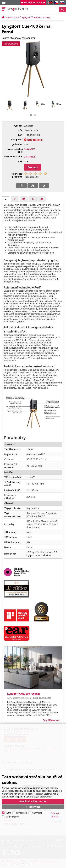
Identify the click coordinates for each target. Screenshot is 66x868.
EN (50, 3)
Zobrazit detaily (55, 815)
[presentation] (6, 199)
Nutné (8, 813)
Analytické (37, 813)
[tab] (6, 199)
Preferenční (22, 813)
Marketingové (12, 817)
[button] (31, 115)
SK (62, 3)
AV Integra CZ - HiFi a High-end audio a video (18, 9)
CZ (56, 3)
